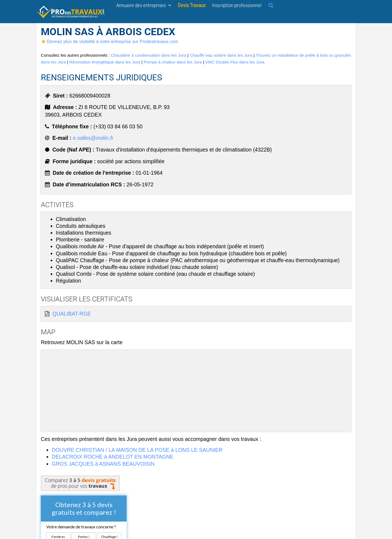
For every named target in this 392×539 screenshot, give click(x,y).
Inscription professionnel (237, 5)
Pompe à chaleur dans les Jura (173, 62)
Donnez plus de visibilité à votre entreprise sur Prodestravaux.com (109, 41)
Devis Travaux (192, 5)
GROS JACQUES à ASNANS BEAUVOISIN (103, 464)
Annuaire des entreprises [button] (144, 5)
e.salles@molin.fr (93, 138)
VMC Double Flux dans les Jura (235, 62)
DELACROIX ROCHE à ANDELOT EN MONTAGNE (113, 457)
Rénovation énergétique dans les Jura (105, 62)
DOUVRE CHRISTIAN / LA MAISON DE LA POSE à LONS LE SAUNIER (137, 450)
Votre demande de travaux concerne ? (81, 527)
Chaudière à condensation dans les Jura (148, 55)
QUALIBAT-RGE (72, 314)
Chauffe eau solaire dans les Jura (221, 55)
